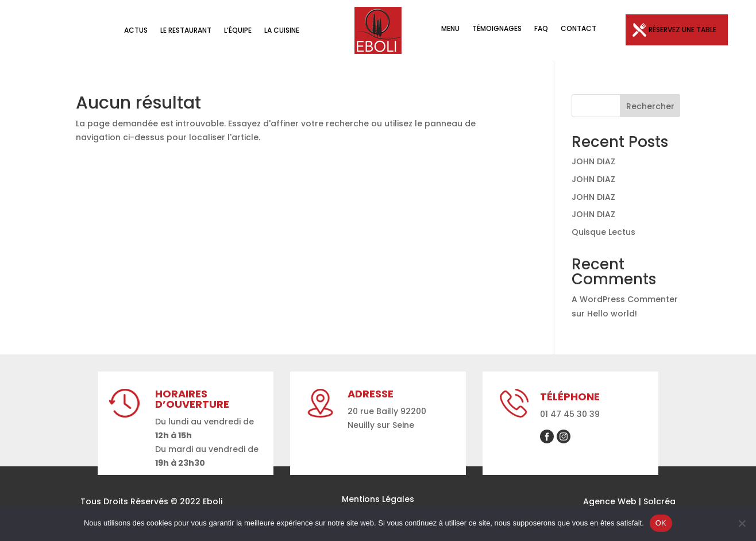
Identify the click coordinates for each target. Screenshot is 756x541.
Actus (136, 31)
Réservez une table (682, 30)
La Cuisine (282, 31)
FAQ (541, 29)
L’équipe (238, 31)
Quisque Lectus (603, 232)
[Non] (742, 523)
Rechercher (650, 106)
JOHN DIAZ (593, 161)
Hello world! (612, 314)
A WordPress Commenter (625, 299)
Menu (450, 29)
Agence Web (610, 501)
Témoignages (497, 29)
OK (661, 523)
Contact (578, 29)
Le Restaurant (186, 31)
